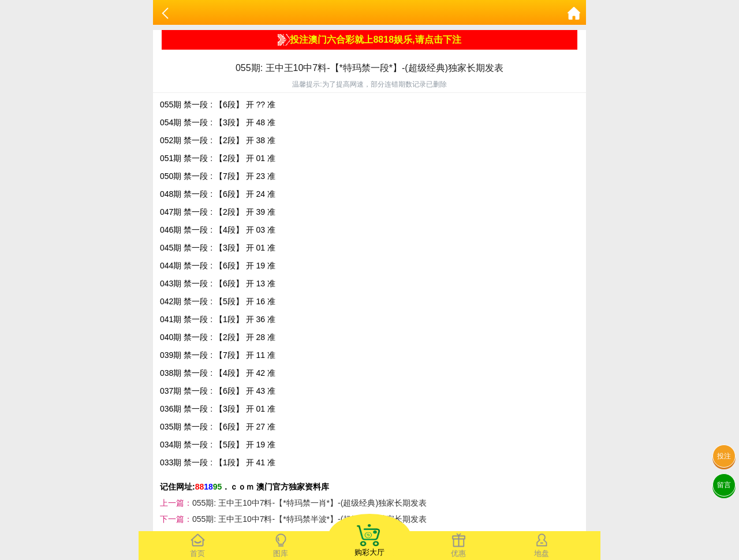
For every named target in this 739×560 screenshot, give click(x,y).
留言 (724, 485)
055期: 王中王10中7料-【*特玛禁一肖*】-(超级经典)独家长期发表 (309, 503)
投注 (724, 456)
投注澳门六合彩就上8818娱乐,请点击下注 (369, 40)
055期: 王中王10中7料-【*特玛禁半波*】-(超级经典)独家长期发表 (309, 519)
